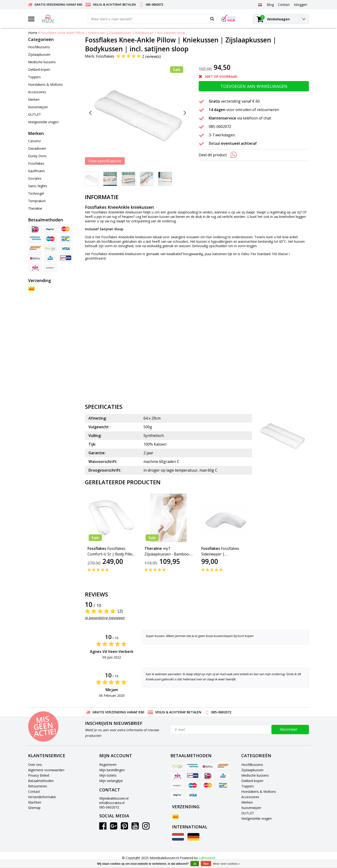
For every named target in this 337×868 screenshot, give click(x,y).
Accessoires (250, 797)
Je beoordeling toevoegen (105, 618)
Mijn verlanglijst (111, 781)
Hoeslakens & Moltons (259, 792)
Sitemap (34, 808)
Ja (195, 864)
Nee (206, 864)
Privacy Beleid (39, 775)
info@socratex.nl (112, 803)
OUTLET (248, 813)
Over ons (35, 765)
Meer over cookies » (227, 864)
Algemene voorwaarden (46, 770)
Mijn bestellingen (112, 770)
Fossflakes (105, 56)
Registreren (108, 765)
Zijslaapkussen (252, 770)
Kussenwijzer (251, 808)
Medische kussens (255, 775)
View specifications (105, 161)
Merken (247, 802)
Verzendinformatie (42, 797)
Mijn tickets (108, 775)
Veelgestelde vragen (256, 818)
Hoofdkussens (252, 765)
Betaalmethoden (41, 781)
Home (33, 33)
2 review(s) (151, 56)
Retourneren (38, 786)
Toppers (248, 786)
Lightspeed (207, 858)
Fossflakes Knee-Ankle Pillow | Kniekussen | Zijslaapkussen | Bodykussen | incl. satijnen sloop (113, 33)
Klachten (35, 802)
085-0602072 (109, 807)
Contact (34, 792)
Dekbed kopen (252, 781)
